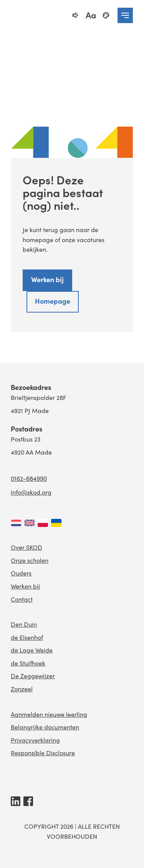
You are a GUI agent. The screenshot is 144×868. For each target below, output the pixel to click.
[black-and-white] (106, 15)
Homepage (53, 301)
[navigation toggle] (125, 15)
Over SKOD (26, 547)
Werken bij (47, 279)
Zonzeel (22, 689)
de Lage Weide (32, 650)
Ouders (21, 573)
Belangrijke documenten (45, 727)
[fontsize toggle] (91, 15)
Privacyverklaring (35, 740)
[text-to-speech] (75, 15)
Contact (22, 599)
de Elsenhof (27, 637)
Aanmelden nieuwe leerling (49, 714)
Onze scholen (30, 560)
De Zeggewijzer (33, 676)
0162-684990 (29, 478)
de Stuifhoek (28, 663)
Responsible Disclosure (43, 753)
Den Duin (24, 624)
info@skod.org (31, 492)
